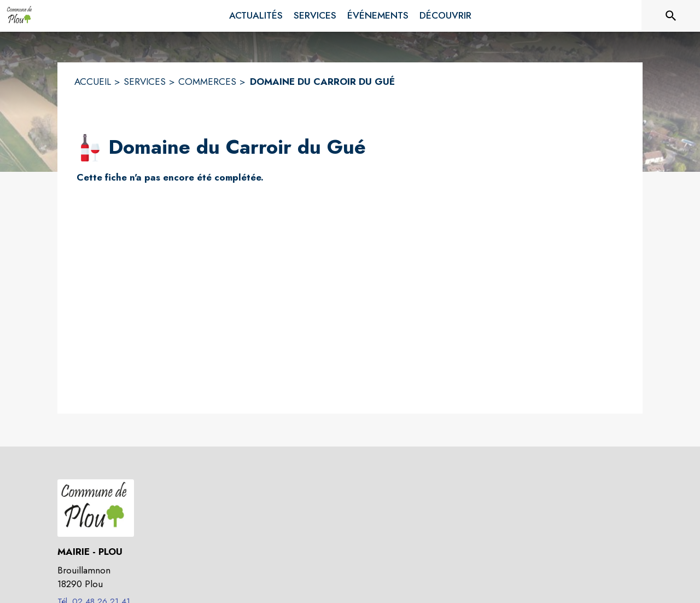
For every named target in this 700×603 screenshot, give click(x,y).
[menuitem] (256, 16)
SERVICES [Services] (145, 82)
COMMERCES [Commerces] (207, 82)
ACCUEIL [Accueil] (93, 82)
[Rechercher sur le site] (671, 16)
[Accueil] (20, 16)
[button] (90, 148)
